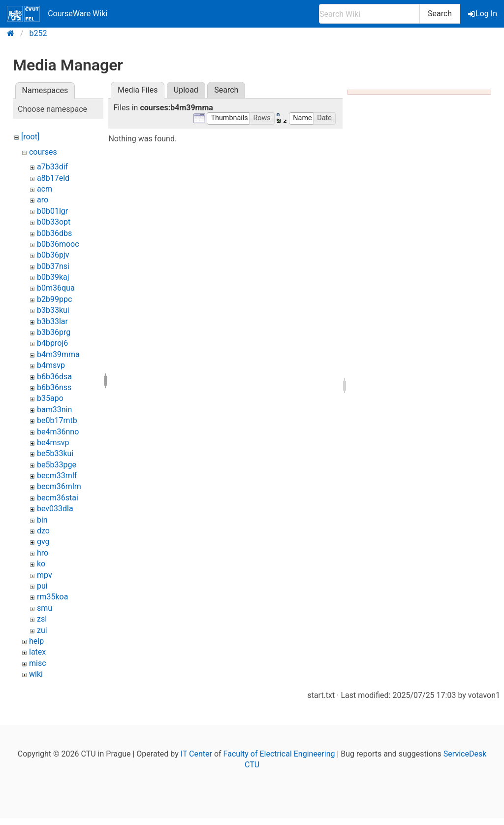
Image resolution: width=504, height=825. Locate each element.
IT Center (196, 754)
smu (45, 608)
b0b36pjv (53, 255)
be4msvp (53, 443)
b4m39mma (58, 354)
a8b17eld (53, 178)
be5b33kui (55, 453)
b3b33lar (52, 321)
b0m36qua (56, 288)
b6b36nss (54, 387)
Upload (186, 90)
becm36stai (58, 498)
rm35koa (52, 597)
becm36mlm (59, 486)
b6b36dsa (54, 377)
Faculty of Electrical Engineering (279, 754)
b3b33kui (53, 310)
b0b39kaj (53, 277)
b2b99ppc (54, 299)
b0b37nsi (53, 266)
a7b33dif (52, 167)
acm (45, 189)
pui (42, 586)
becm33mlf (57, 476)
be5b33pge (57, 465)
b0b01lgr (52, 211)
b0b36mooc (58, 244)
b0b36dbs (54, 233)
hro (43, 553)
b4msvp (51, 365)
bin (42, 520)
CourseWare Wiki (57, 14)
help (36, 641)
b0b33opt (54, 222)
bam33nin (54, 410)
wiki (36, 674)
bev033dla (55, 509)
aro (43, 200)
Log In (483, 14)
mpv (45, 575)
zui (42, 630)
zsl (42, 619)
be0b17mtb (57, 420)
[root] (30, 137)
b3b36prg (54, 332)
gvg (43, 542)
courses (43, 152)
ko (41, 564)
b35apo (50, 398)
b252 (38, 33)
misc (38, 663)
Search (440, 14)
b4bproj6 (52, 343)
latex (37, 652)
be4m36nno (58, 432)
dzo (43, 531)
